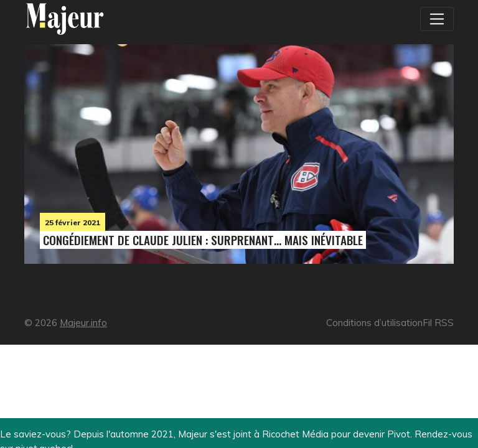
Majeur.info (83, 323)
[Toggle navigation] (437, 19)
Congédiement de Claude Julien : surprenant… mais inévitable (203, 240)
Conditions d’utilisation (374, 323)
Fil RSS (438, 323)
